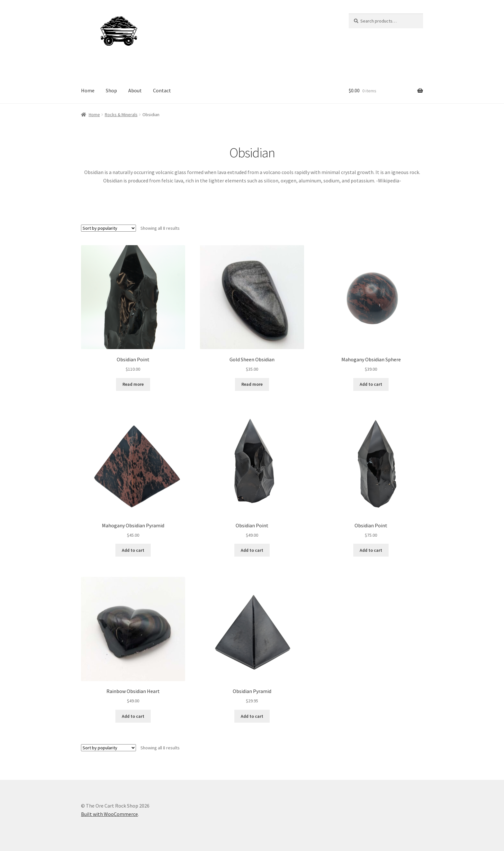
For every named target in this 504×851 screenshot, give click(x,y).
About (135, 90)
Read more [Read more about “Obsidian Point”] (133, 384)
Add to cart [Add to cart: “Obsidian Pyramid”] (252, 716)
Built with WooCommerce (109, 814)
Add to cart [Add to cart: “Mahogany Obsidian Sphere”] (371, 384)
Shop (111, 90)
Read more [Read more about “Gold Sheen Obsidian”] (252, 384)
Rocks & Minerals (121, 115)
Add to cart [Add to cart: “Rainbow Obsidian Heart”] (133, 716)
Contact (162, 90)
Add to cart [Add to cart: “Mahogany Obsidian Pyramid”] (133, 550)
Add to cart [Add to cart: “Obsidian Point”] (252, 550)
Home (88, 90)
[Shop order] (108, 228)
